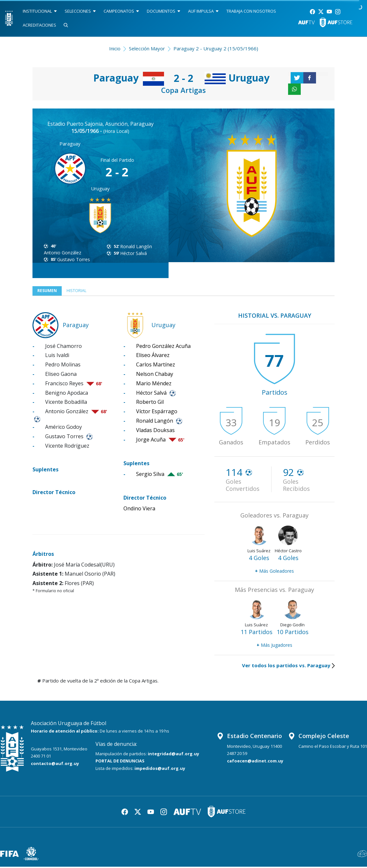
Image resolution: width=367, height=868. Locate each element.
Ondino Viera (139, 510)
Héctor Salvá (133, 253)
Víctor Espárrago (157, 413)
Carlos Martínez (156, 366)
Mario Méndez (154, 385)
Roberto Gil (150, 403)
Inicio (115, 48)
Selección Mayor (147, 48)
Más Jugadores (274, 646)
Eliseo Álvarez (153, 357)
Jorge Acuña (151, 441)
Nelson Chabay (155, 375)
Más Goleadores (274, 572)
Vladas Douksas (155, 431)
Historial (83, 291)
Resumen (49, 291)
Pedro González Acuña (163, 347)
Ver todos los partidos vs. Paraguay (288, 667)
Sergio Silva (150, 475)
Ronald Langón (136, 246)
